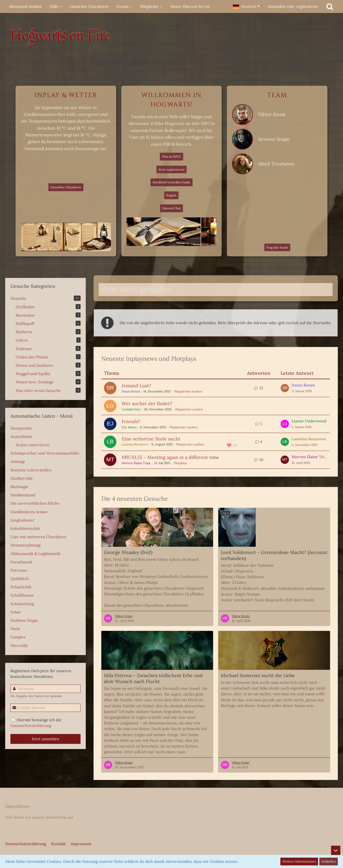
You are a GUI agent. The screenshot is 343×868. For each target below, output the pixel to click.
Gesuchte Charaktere (66, 187)
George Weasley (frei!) (128, 552)
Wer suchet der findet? (147, 403)
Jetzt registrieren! (171, 169)
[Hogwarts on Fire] (171, 39)
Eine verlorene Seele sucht (151, 439)
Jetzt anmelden (45, 739)
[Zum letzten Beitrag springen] (285, 388)
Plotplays (180, 463)
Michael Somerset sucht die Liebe (258, 675)
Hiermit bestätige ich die (36, 723)
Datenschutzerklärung (31, 726)
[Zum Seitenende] (336, 850)
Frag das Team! (277, 247)
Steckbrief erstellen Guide (171, 182)
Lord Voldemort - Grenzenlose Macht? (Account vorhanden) (274, 555)
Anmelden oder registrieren (293, 6)
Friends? (131, 421)
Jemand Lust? (136, 386)
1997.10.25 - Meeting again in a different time (170, 457)
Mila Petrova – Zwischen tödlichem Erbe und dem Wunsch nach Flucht (153, 678)
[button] (246, 6)
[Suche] (330, 6)
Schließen (329, 861)
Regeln (171, 195)
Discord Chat (171, 208)
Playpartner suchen (188, 391)
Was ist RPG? (171, 156)
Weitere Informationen (299, 861)
